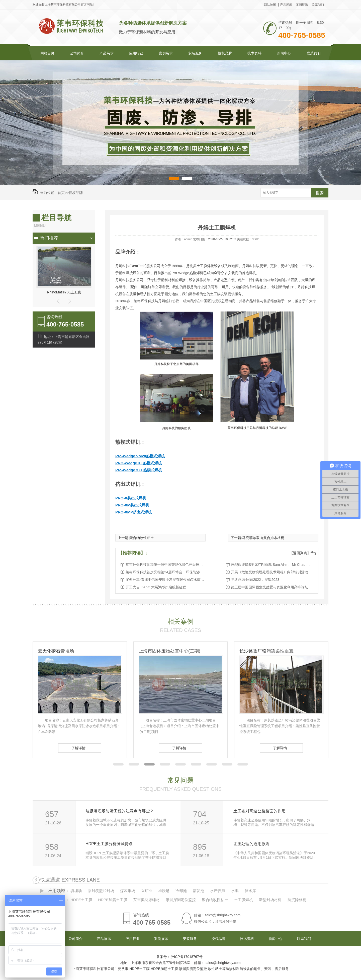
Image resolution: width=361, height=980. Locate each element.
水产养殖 (218, 891)
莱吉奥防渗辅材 (147, 900)
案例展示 (302, 5)
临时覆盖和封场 (101, 891)
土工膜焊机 (244, 900)
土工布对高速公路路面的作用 (259, 811)
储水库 (250, 891)
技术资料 (254, 53)
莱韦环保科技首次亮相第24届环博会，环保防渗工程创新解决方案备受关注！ (166, 572)
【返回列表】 (300, 553)
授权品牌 (225, 53)
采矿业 (147, 891)
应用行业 (136, 53)
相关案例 (180, 621)
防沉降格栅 (297, 900)
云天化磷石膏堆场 (56, 651)
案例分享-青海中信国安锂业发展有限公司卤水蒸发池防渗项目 (166, 580)
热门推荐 (49, 238)
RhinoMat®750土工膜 (64, 292)
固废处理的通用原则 (251, 844)
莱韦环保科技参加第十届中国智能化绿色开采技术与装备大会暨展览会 (166, 565)
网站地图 (270, 5)
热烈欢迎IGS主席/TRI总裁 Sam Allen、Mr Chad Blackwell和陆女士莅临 (271, 565)
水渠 (235, 891)
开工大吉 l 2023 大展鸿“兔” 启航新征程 (156, 587)
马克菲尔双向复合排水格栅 (263, 538)
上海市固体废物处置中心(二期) (169, 651)
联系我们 (318, 5)
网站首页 (47, 53)
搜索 (320, 193)
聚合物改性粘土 (142, 538)
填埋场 (76, 891)
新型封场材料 (270, 900)
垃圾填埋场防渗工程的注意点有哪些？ (120, 811)
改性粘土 (215, 969)
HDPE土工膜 (81, 900)
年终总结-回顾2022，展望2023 (255, 580)
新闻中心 (284, 53)
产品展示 (286, 5)
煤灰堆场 (128, 891)
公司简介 (77, 53)
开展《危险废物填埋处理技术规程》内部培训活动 (269, 572)
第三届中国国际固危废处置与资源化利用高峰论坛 (269, 587)
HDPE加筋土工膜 (113, 900)
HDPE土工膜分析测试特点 (109, 844)
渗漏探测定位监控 (181, 900)
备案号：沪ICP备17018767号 (179, 957)
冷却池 (181, 891)
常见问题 (180, 780)
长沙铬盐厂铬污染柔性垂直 (266, 651)
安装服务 (195, 53)
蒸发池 (198, 891)
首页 (61, 193)
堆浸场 (164, 891)
